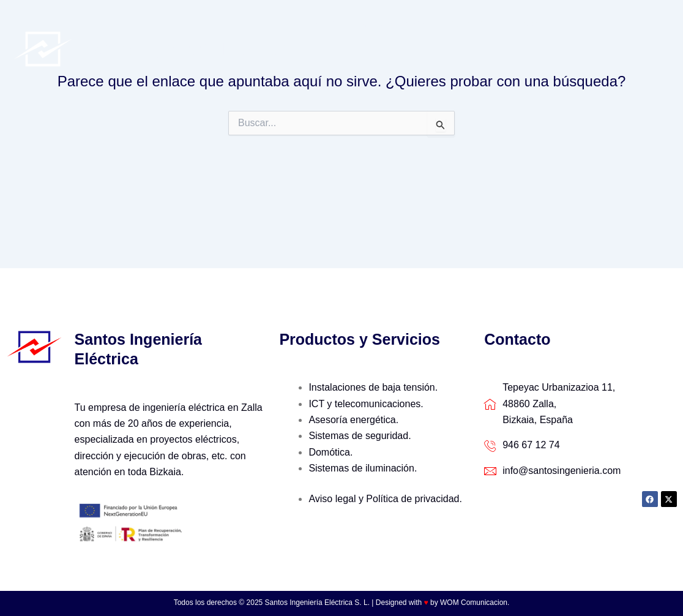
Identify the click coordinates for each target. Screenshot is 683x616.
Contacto (330, 73)
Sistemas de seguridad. (360, 436)
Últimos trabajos (602, 24)
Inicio (321, 24)
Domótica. (330, 452)
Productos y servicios (489, 24)
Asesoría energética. (353, 420)
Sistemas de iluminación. (363, 468)
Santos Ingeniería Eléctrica (186, 49)
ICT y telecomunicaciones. (366, 404)
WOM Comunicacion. (475, 603)
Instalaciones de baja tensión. (373, 387)
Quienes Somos (382, 24)
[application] (541, 24)
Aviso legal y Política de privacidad (384, 499)
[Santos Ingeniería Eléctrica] (43, 48)
